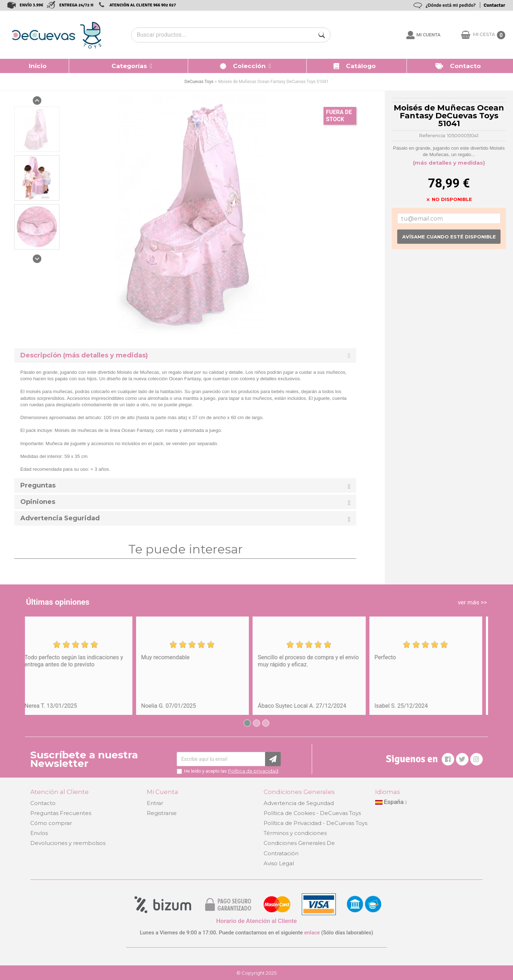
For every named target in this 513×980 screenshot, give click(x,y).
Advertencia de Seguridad (299, 803)
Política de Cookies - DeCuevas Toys (312, 813)
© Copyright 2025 (256, 973)
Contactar (494, 5)
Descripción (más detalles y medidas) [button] (84, 355)
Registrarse (162, 813)
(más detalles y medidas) (449, 163)
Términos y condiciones (295, 833)
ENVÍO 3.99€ (31, 5)
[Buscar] (322, 35)
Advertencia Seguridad (60, 518)
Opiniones (38, 502)
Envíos (39, 833)
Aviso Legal (279, 863)
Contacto (43, 803)
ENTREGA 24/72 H (76, 5)
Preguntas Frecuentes (61, 813)
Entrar (155, 803)
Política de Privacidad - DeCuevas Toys (315, 823)
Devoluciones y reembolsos (68, 843)
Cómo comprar (51, 823)
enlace (312, 933)
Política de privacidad (253, 771)
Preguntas (38, 486)
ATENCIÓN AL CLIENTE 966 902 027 (143, 5)
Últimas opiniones (58, 602)
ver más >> (472, 602)
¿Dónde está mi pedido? (451, 5)
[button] (128, 66)
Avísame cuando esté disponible (449, 237)
